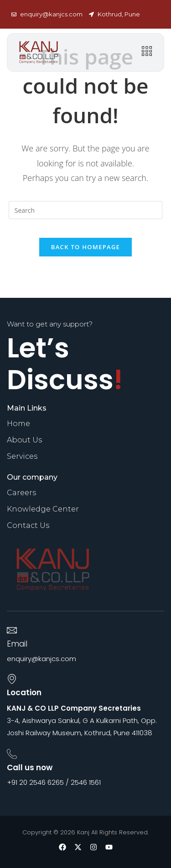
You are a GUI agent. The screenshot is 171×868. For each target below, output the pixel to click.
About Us (24, 440)
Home (18, 424)
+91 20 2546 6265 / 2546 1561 (54, 782)
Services (22, 456)
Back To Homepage (85, 247)
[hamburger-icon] (147, 53)
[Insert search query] (86, 210)
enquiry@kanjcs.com (41, 659)
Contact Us (28, 525)
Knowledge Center (43, 509)
